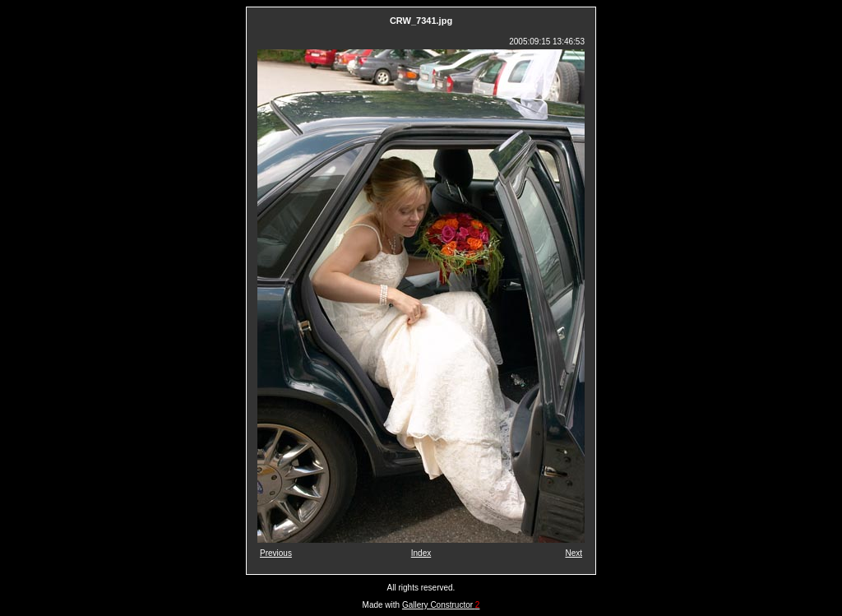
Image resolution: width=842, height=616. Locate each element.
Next (574, 553)
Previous (276, 553)
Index (421, 553)
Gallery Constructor (441, 605)
